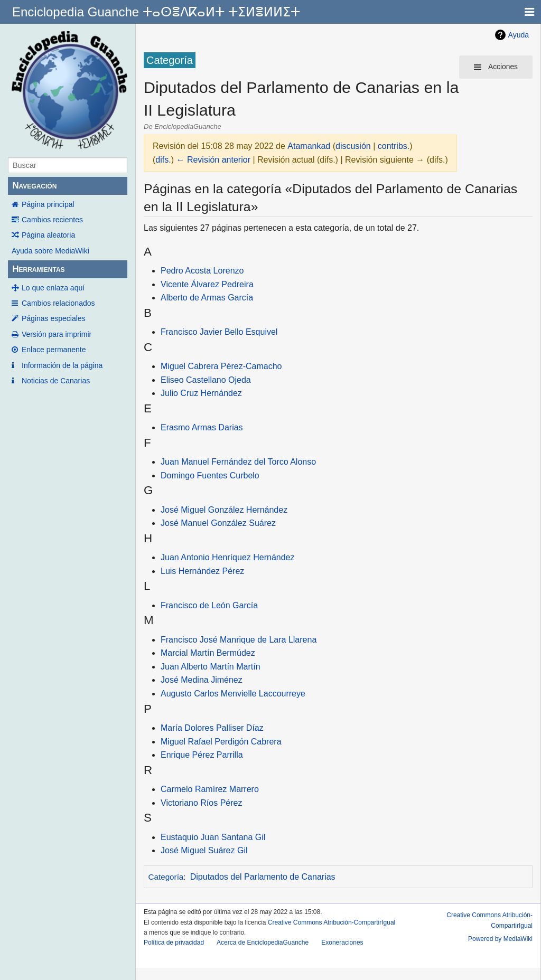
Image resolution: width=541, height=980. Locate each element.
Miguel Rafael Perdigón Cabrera (221, 742)
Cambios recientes (52, 220)
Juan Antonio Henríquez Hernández (228, 557)
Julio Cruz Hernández (201, 393)
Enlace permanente (54, 350)
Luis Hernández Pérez (202, 571)
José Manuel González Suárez (218, 523)
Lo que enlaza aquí (53, 288)
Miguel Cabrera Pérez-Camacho (221, 366)
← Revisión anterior (213, 160)
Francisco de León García (209, 605)
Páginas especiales (54, 318)
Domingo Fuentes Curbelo (210, 475)
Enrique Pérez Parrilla (202, 755)
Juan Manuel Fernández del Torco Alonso (238, 462)
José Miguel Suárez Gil (204, 850)
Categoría (166, 877)
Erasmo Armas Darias (202, 427)
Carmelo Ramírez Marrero (210, 789)
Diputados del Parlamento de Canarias (263, 877)
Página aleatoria (48, 235)
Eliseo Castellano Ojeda (206, 380)
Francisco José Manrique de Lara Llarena (239, 640)
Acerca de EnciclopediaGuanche (263, 943)
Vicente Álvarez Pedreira (207, 284)
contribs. (394, 146)
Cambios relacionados (58, 303)
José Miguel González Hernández (224, 510)
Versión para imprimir (57, 334)
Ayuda (519, 35)
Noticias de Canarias (56, 381)
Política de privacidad (174, 943)
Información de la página (62, 365)
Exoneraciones (342, 943)
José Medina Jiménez (202, 680)
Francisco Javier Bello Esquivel (219, 332)
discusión (353, 146)
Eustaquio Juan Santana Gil (213, 837)
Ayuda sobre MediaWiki (50, 251)
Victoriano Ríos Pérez (201, 803)
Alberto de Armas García (207, 298)
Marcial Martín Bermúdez (208, 653)
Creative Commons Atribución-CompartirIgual (332, 922)
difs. (163, 160)
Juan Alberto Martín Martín (211, 667)
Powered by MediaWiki (500, 939)
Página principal (48, 204)
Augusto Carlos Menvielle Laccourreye (233, 694)
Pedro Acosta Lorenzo (202, 271)
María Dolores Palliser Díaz (212, 728)
